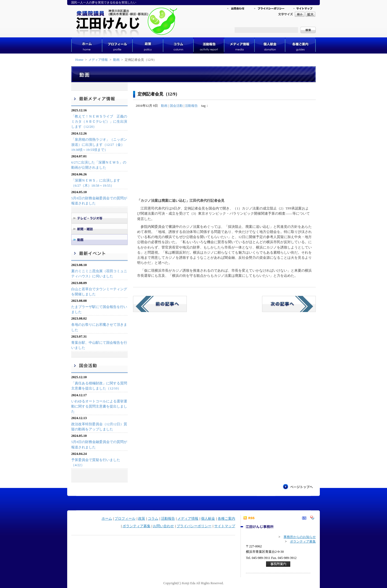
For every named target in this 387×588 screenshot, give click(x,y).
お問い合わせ (163, 526)
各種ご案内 (226, 519)
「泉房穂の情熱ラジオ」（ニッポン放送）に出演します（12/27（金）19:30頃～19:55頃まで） (99, 145)
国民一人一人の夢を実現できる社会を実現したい (104, 2)
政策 (142, 519)
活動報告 (191, 106)
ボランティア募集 (137, 526)
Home (79, 60)
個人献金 (208, 519)
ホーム (107, 519)
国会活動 (176, 106)
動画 (116, 60)
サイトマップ (225, 526)
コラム (153, 519)
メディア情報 (98, 60)
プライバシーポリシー (194, 526)
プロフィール (125, 519)
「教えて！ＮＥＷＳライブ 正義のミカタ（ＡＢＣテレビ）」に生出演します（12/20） (99, 122)
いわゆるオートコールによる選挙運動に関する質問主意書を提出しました (99, 406)
